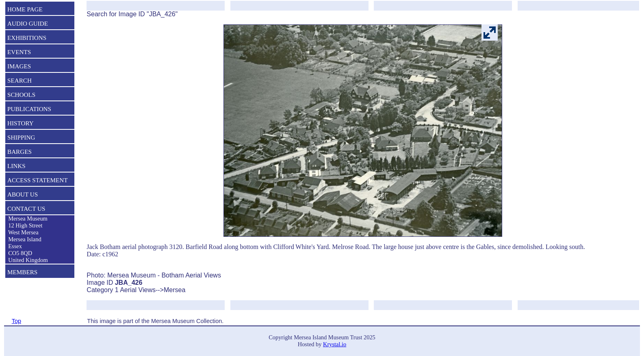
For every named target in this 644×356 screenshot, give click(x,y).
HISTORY (21, 123)
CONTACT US (26, 209)
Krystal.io (335, 344)
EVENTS (19, 52)
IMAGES (19, 66)
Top (16, 321)
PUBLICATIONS (29, 109)
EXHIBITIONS (27, 38)
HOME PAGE (25, 9)
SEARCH (20, 80)
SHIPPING (21, 137)
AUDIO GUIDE (28, 23)
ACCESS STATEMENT (38, 180)
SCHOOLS (21, 95)
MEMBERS (22, 272)
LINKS (16, 166)
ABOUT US (23, 194)
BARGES (20, 152)
